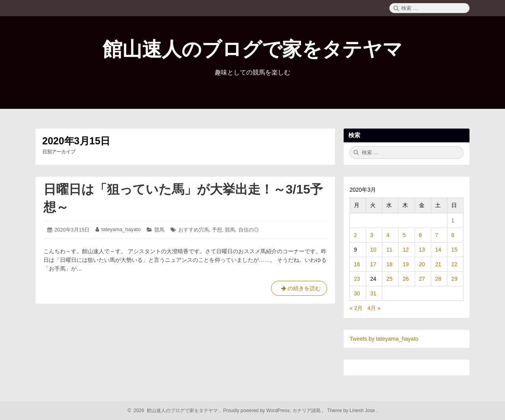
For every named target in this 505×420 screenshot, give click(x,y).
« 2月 (356, 308)
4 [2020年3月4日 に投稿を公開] (388, 235)
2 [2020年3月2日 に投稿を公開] (355, 235)
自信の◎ (249, 230)
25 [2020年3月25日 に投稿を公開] (389, 279)
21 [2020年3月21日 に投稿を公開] (438, 264)
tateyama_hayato (121, 229)
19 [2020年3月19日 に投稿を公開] (406, 264)
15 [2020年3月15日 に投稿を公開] (454, 250)
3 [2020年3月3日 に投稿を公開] (372, 235)
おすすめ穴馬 (194, 230)
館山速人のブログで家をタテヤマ (252, 49)
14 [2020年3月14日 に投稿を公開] (438, 250)
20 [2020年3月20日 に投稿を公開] (422, 264)
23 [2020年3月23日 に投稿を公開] (357, 279)
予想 (217, 230)
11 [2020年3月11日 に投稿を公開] (389, 250)
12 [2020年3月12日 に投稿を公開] (406, 250)
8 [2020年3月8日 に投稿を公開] (453, 235)
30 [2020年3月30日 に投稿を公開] (357, 293)
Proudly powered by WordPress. (257, 411)
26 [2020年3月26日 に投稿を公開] (406, 279)
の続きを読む (299, 290)
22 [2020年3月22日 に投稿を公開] (454, 264)
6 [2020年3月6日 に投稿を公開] (421, 235)
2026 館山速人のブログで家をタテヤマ (175, 411)
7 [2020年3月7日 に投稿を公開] (437, 235)
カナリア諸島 (307, 411)
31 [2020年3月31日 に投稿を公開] (373, 293)
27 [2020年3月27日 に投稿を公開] (422, 279)
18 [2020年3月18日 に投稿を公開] (389, 264)
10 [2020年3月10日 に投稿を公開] (373, 250)
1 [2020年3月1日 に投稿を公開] (453, 220)
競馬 (159, 230)
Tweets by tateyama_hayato (384, 339)
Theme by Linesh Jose (352, 411)
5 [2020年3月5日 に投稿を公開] (404, 235)
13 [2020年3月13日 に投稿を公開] (422, 250)
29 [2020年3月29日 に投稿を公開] (454, 279)
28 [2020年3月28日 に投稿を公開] (438, 279)
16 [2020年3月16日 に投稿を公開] (357, 264)
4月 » (374, 308)
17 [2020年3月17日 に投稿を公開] (373, 264)
